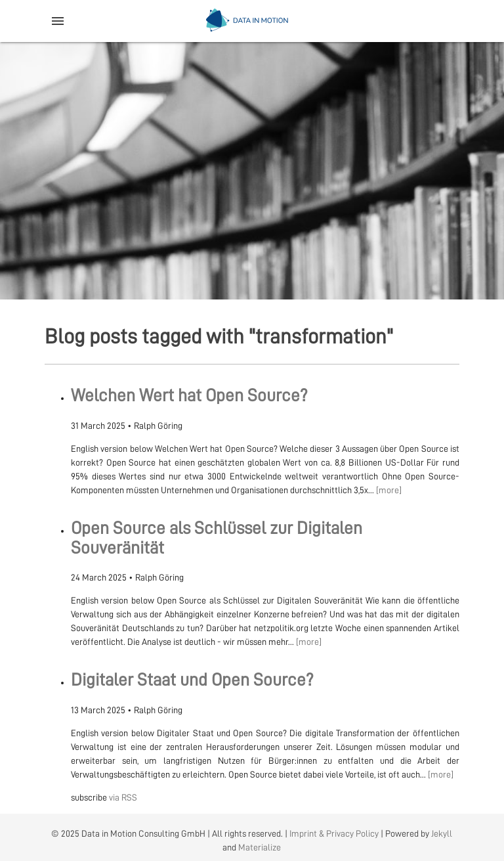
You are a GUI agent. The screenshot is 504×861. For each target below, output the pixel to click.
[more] (389, 490)
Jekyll (442, 833)
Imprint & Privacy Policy (334, 833)
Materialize (260, 847)
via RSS (123, 797)
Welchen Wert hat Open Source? (189, 396)
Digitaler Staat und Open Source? (192, 680)
